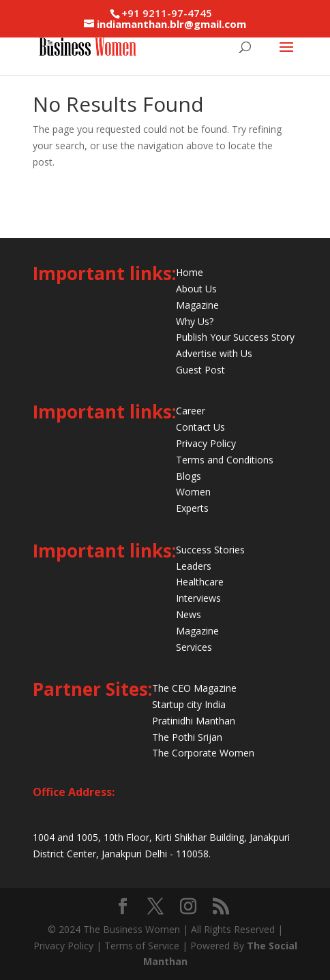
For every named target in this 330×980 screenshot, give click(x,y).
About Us (196, 289)
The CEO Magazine (194, 688)
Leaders (194, 566)
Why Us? (195, 321)
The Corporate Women (203, 753)
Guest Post (200, 370)
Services (194, 647)
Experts (192, 508)
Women (193, 492)
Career (191, 411)
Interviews (198, 598)
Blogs (189, 476)
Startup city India (189, 704)
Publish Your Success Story (235, 337)
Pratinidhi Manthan (194, 721)
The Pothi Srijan (187, 737)
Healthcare (200, 582)
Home (190, 272)
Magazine (197, 305)
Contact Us (200, 427)
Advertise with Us (214, 353)
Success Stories (210, 550)
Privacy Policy (206, 443)
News (189, 614)
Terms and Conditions (225, 460)
